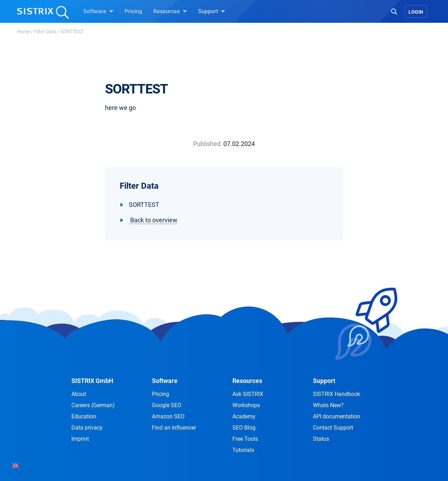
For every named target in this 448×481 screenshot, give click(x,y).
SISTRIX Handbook (337, 394)
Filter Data (45, 32)
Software (98, 11)
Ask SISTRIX (248, 394)
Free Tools (245, 439)
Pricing (133, 11)
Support (212, 11)
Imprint (80, 439)
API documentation (337, 416)
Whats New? (328, 405)
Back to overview (153, 220)
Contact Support (333, 428)
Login (416, 12)
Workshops (246, 405)
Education (84, 416)
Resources (170, 11)
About (79, 394)
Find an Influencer (174, 428)
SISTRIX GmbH (92, 381)
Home (23, 32)
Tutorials (243, 450)
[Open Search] (394, 11)
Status (321, 439)
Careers (93, 405)
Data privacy (87, 428)
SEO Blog (244, 428)
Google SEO (167, 405)
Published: (208, 144)
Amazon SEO (168, 416)
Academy (244, 416)
